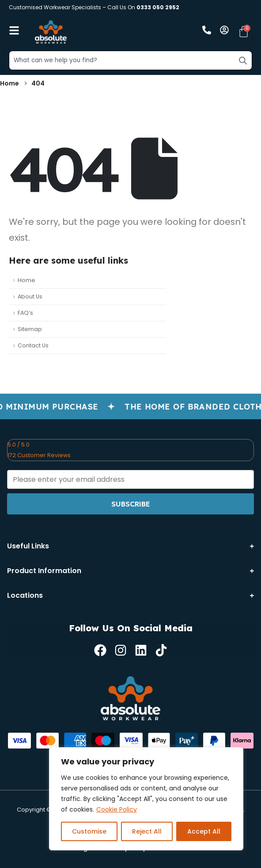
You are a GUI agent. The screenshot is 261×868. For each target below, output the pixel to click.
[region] (146, 799)
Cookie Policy (117, 809)
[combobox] (130, 60)
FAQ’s (25, 313)
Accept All (204, 831)
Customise (89, 831)
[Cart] (244, 32)
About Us (30, 296)
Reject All (147, 831)
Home (26, 280)
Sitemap (30, 329)
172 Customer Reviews (39, 455)
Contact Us (33, 345)
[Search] (243, 60)
